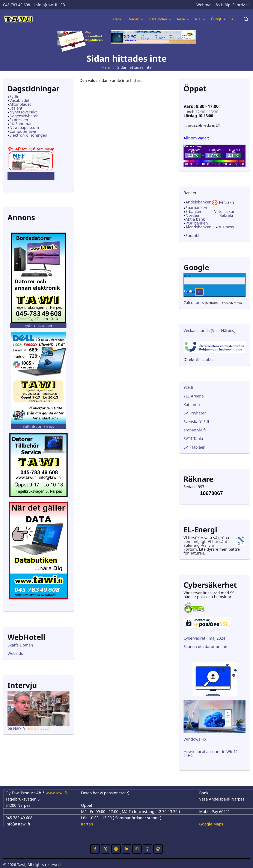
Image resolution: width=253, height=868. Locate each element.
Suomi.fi (193, 236)
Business (226, 227)
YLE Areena (194, 396)
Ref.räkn (226, 202)
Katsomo (192, 405)
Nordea (192, 216)
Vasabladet (20, 101)
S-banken (194, 212)
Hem (109, 19)
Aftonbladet (20, 105)
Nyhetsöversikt (23, 112)
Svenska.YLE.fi (196, 422)
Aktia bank (195, 220)
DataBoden (152, 19)
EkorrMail (241, 5)
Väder (126, 19)
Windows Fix (195, 740)
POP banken (197, 223)
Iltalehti (17, 108)
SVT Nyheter (195, 413)
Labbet (208, 360)
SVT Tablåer (194, 448)
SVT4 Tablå (193, 439)
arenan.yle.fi (195, 430)
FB (63, 5)
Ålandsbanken (198, 227)
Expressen (19, 120)
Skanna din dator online (206, 647)
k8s (217, 5)
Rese (177, 19)
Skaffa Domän (20, 645)
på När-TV (17, 729)
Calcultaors (194, 303)
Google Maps (211, 824)
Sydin (14, 97)
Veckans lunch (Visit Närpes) (209, 331)
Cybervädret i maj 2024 (204, 639)
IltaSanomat (21, 124)
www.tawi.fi (56, 793)
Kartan (87, 824)
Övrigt (214, 19)
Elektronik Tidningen (28, 136)
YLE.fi (188, 388)
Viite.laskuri (225, 212)
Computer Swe (23, 132)
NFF (195, 19)
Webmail (204, 5)
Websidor (16, 654)
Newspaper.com (24, 128)
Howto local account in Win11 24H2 (211, 754)
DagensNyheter (24, 116)
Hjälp (226, 5)
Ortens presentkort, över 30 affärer (31, 176)
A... (233, 19)
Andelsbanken (202, 202)
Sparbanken (196, 208)
